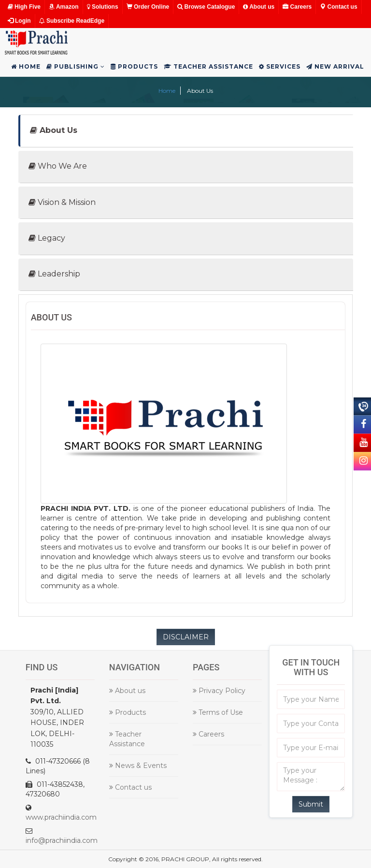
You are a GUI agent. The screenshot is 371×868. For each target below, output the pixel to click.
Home (26, 66)
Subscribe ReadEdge (72, 21)
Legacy (47, 238)
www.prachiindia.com (61, 817)
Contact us (338, 7)
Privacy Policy (219, 691)
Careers (297, 7)
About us (259, 7)
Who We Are (58, 166)
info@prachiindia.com (62, 840)
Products (134, 66)
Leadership (54, 274)
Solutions (103, 7)
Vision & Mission (62, 202)
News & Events (138, 766)
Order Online (148, 7)
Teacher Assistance (208, 66)
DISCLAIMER (186, 637)
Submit (311, 804)
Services (280, 66)
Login (19, 21)
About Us (54, 130)
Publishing (76, 66)
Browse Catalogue (206, 7)
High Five (24, 7)
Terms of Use (218, 712)
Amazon (64, 7)
